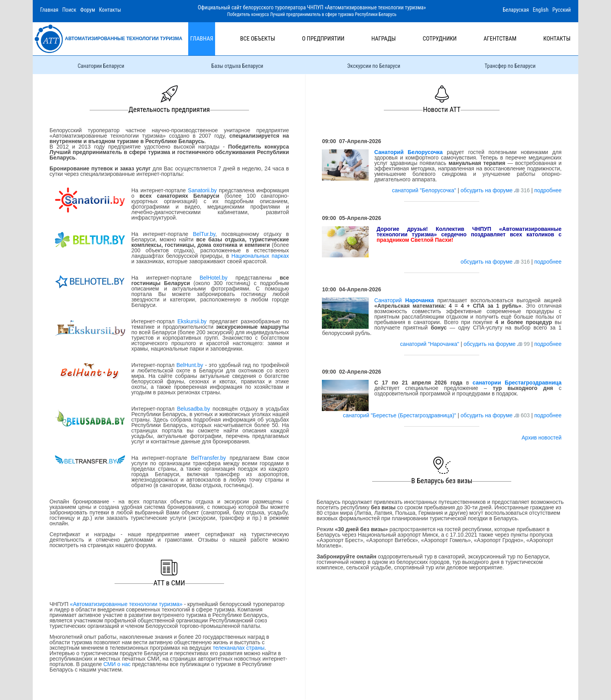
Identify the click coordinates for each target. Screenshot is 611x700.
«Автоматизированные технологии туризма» (126, 604)
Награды (384, 39)
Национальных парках (260, 256)
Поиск (69, 10)
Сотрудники (440, 39)
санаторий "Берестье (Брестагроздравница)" (400, 415)
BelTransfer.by (210, 458)
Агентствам (500, 39)
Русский (562, 10)
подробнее (548, 190)
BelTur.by (204, 234)
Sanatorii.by (202, 190)
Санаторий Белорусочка (408, 152)
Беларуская (516, 10)
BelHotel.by (217, 278)
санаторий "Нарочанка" (430, 344)
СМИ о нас (117, 664)
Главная (49, 10)
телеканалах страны (239, 648)
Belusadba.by (193, 409)
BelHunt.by (191, 365)
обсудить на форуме (487, 190)
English (540, 10)
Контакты (110, 10)
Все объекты (258, 39)
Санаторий (404, 300)
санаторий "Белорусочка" (425, 190)
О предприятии (323, 39)
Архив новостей (541, 438)
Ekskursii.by (192, 321)
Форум (88, 10)
